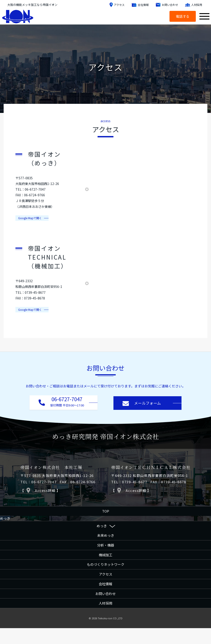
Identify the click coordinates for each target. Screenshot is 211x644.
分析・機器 (106, 545)
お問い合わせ (105, 593)
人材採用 (105, 603)
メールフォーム (142, 402)
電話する (182, 16)
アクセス (106, 574)
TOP (106, 511)
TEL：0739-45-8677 (129, 481)
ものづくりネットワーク (106, 564)
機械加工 (105, 554)
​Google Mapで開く (30, 218)
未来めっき (106, 535)
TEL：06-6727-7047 (38, 481)
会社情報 (105, 583)
